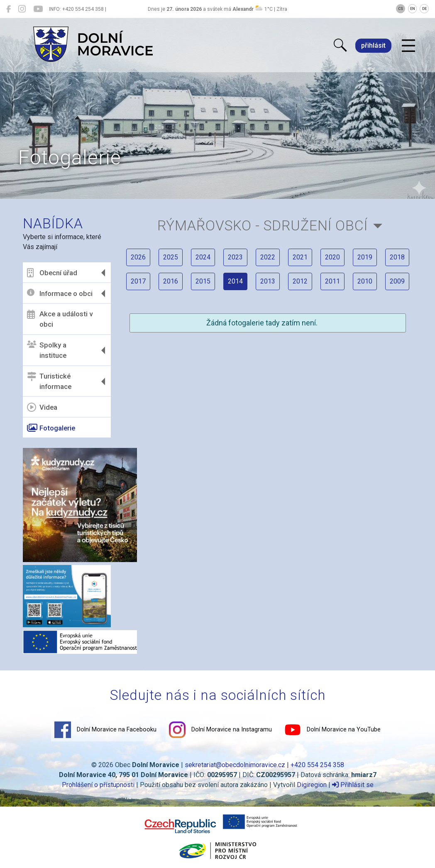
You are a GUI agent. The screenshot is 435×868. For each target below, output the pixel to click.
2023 (235, 257)
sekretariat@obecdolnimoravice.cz (235, 765)
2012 (300, 281)
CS (401, 9)
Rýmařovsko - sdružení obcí (263, 226)
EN (413, 9)
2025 (171, 257)
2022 (268, 257)
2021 (300, 257)
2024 (203, 257)
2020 (332, 257)
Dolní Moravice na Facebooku (105, 730)
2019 (365, 257)
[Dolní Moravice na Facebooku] (9, 9)
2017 (138, 281)
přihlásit (373, 45)
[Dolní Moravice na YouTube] (38, 9)
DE (424, 9)
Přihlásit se (353, 785)
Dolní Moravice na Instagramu (220, 730)
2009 (397, 281)
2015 (203, 281)
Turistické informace (49, 381)
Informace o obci (60, 293)
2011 (332, 281)
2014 (235, 281)
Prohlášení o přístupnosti (98, 785)
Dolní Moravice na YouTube (332, 730)
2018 (397, 257)
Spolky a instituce (47, 350)
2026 (138, 257)
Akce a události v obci (60, 319)
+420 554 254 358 (317, 765)
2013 (268, 281)
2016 (171, 281)
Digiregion (312, 785)
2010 (365, 281)
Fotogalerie (51, 428)
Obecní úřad (52, 273)
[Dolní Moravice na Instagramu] (22, 9)
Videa (42, 407)
